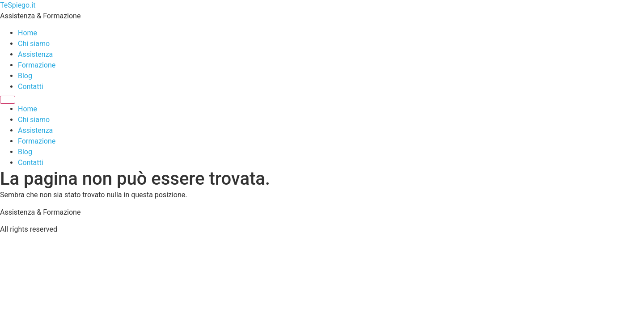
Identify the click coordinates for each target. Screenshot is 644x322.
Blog (25, 76)
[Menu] (8, 100)
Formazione (37, 65)
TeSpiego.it (18, 5)
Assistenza (35, 54)
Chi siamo (34, 44)
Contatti (31, 87)
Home (28, 33)
